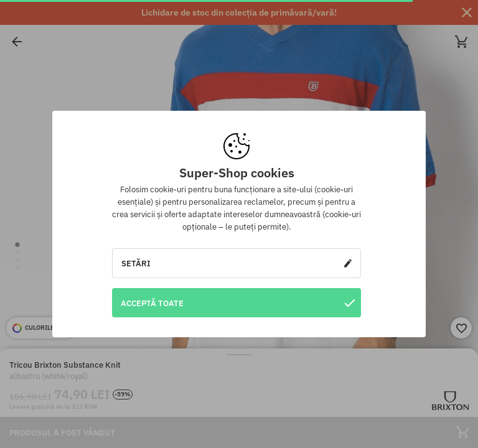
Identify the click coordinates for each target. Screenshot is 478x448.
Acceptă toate (238, 303)
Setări (237, 263)
